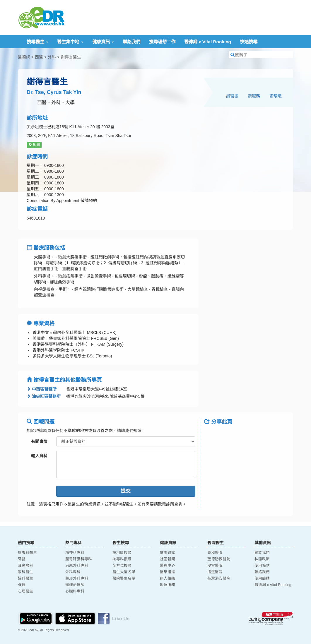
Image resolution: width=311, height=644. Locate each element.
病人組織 (168, 578)
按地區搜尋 (122, 553)
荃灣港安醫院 (219, 578)
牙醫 (22, 559)
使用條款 (262, 566)
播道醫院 (215, 572)
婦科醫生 (25, 578)
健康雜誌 (168, 553)
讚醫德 (232, 96)
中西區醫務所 (42, 389)
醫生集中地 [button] (70, 42)
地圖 (34, 145)
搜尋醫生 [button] (37, 42)
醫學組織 (168, 572)
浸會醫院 (215, 566)
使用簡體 (262, 578)
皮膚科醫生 (27, 553)
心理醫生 (25, 591)
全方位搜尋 (122, 566)
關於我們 (262, 553)
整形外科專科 (77, 578)
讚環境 (276, 96)
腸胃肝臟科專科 (79, 559)
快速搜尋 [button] (249, 42)
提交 (126, 491)
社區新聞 (168, 559)
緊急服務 (168, 585)
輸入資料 (39, 456)
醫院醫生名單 (124, 578)
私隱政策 (262, 559)
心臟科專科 (75, 591)
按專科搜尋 (122, 559)
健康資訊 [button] (103, 42)
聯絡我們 (131, 42)
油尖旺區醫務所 (44, 396)
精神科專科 (75, 553)
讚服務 (254, 96)
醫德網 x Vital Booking (208, 42)
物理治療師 (75, 585)
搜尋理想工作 (162, 42)
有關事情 (39, 441)
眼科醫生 (25, 572)
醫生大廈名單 (124, 572)
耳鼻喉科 (25, 566)
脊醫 (22, 585)
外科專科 (73, 572)
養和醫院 (215, 553)
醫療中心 (168, 566)
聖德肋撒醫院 (219, 559)
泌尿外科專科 (77, 566)
